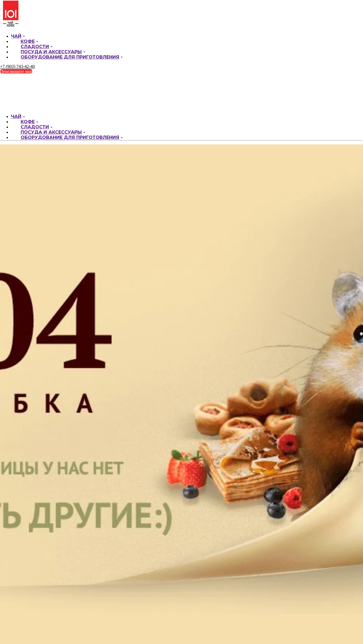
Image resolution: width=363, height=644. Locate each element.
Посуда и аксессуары (51, 73)
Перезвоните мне (16, 92)
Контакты (24, 31)
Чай (16, 57)
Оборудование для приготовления (70, 78)
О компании (22, 11)
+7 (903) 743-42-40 (17, 87)
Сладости (35, 68)
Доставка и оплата (33, 21)
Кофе (28, 62)
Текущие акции (29, 16)
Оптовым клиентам (33, 26)
